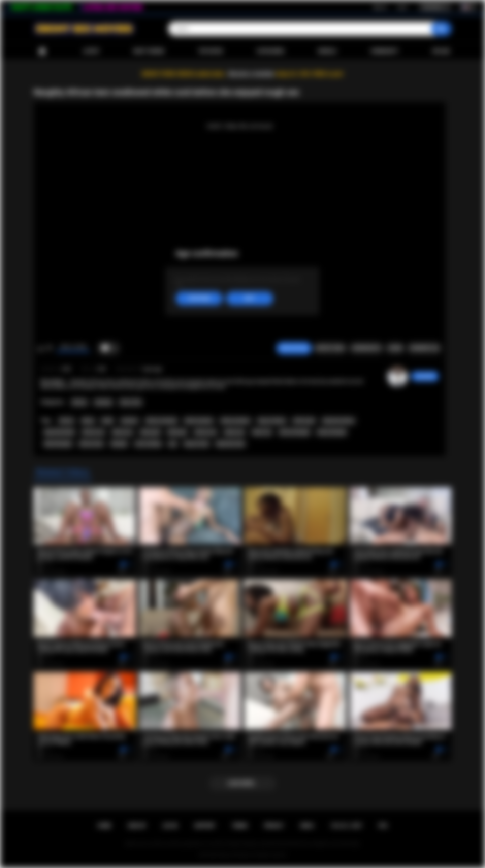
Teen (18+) (131, 402)
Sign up (380, 7)
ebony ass (122, 432)
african (66, 421)
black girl (177, 432)
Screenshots (366, 348)
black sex (262, 432)
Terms (240, 826)
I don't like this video (49, 348)
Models (327, 51)
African (79, 402)
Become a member (251, 74)
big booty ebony (338, 421)
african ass (93, 432)
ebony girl (150, 432)
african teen (91, 444)
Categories (270, 51)
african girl (304, 421)
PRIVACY (274, 826)
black (107, 421)
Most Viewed (149, 51)
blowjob (119, 444)
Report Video (330, 348)
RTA (383, 826)
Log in (402, 7)
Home (42, 51)
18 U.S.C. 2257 (346, 826)
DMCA (307, 826)
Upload (441, 51)
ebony (88, 421)
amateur (130, 421)
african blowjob (295, 432)
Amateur (103, 402)
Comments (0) (424, 348)
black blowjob (58, 444)
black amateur (199, 421)
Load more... (243, 783)
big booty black (59, 432)
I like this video (41, 348)
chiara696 (425, 376)
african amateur (161, 421)
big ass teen (197, 444)
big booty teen (231, 444)
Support (205, 826)
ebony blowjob (332, 432)
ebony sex (235, 432)
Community (384, 51)
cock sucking (148, 444)
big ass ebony (272, 421)
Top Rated (210, 51)
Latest (91, 51)
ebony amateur (235, 421)
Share (395, 348)
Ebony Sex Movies (236, 855)
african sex (205, 432)
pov (173, 444)
